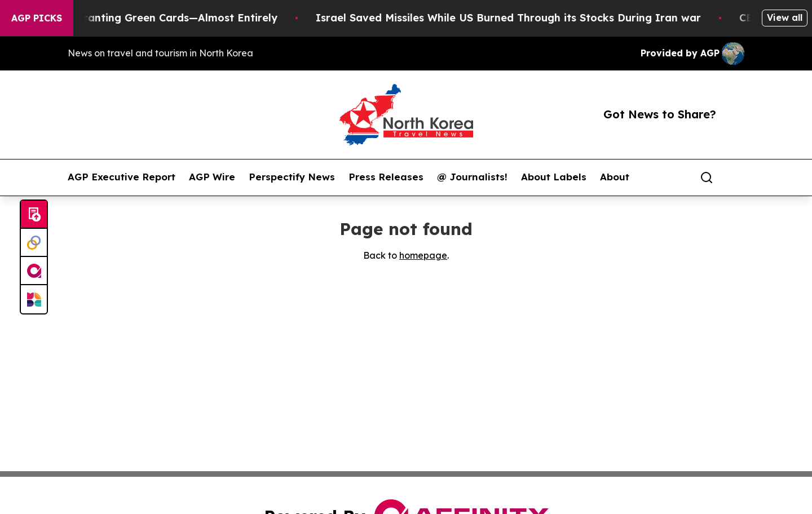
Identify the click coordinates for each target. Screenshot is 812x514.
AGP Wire (212, 177)
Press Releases (386, 177)
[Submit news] (34, 215)
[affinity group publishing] (34, 271)
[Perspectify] (34, 243)
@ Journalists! (472, 177)
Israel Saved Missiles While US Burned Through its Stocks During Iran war (516, 18)
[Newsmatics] (34, 299)
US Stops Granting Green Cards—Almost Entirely (159, 18)
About (615, 177)
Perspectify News (292, 177)
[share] (736, 178)
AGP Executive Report (122, 177)
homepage (423, 255)
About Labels (554, 177)
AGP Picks (37, 18)
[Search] (707, 178)
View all (785, 17)
